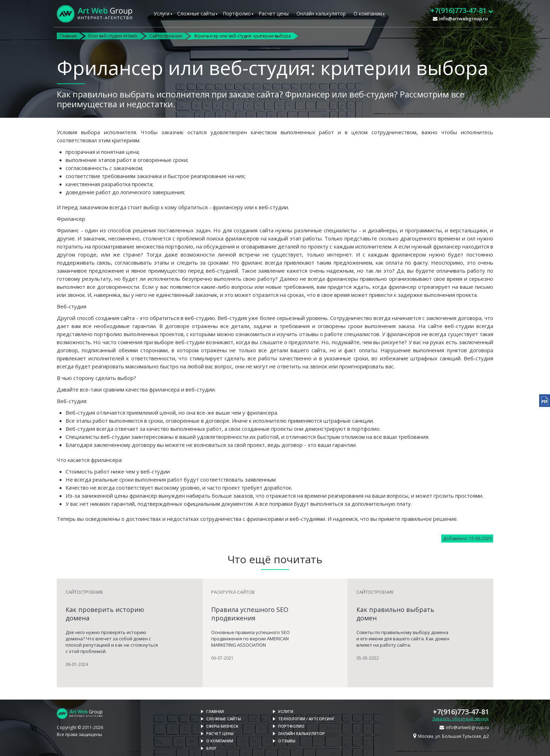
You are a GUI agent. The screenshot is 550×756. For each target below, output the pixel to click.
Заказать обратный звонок (461, 719)
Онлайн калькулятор (321, 13)
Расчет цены (274, 13)
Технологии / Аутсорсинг (306, 719)
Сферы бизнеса (222, 726)
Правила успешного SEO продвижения (250, 614)
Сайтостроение (166, 36)
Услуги (162, 13)
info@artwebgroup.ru (464, 19)
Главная (68, 36)
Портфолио (237, 13)
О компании (368, 13)
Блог (212, 748)
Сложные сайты (196, 13)
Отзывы (287, 741)
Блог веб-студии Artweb (113, 36)
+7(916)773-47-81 (461, 712)
